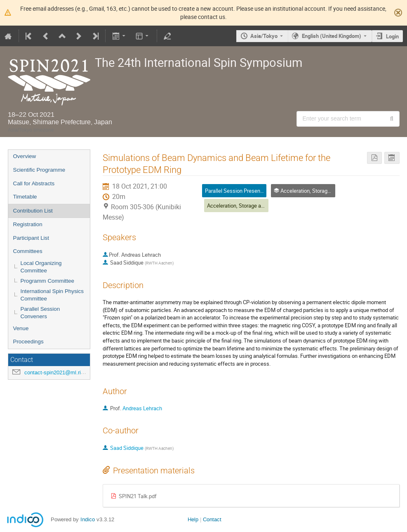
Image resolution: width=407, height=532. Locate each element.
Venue (21, 328)
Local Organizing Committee (41, 267)
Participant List (31, 238)
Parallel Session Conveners (40, 313)
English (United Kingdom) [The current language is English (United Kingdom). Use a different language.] (332, 36)
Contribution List (33, 211)
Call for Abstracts (34, 183)
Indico (88, 519)
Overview (25, 156)
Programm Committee (47, 281)
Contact (212, 519)
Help (193, 519)
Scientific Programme (39, 170)
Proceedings (28, 342)
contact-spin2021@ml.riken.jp (60, 372)
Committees (28, 251)
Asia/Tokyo (264, 36)
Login (392, 36)
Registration (28, 224)
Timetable (25, 197)
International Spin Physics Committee (52, 295)
